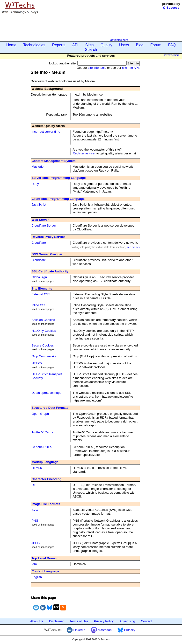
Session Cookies (43, 320)
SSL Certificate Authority (50, 271)
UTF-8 (36, 485)
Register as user (84, 153)
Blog (140, 45)
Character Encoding (46, 479)
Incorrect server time (46, 132)
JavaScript (39, 204)
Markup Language (45, 462)
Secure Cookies (43, 345)
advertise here (119, 40)
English (37, 577)
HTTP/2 (37, 363)
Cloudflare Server (44, 225)
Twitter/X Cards (42, 432)
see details (133, 247)
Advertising (127, 621)
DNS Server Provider (47, 254)
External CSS (41, 294)
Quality (106, 45)
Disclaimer (56, 621)
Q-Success (171, 8)
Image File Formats (46, 504)
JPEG (36, 543)
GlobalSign (39, 277)
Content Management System (53, 161)
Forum (156, 45)
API (75, 45)
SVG (35, 510)
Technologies (34, 45)
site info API (130, 68)
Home (11, 45)
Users (124, 45)
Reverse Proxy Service (48, 237)
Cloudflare (39, 243)
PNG (35, 521)
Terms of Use (79, 621)
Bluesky (126, 630)
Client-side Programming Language (58, 199)
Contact (146, 621)
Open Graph (40, 414)
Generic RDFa (41, 447)
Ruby (35, 184)
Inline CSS (39, 305)
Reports (59, 45)
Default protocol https (46, 393)
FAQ (172, 45)
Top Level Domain (45, 558)
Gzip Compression (44, 356)
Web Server (40, 220)
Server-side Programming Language (58, 178)
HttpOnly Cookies (44, 331)
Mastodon (38, 167)
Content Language (45, 571)
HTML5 (37, 468)
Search (91, 50)
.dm (34, 564)
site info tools (97, 68)
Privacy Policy (104, 621)
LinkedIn (76, 630)
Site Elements (42, 288)
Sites (90, 45)
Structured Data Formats (50, 408)
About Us (37, 621)
